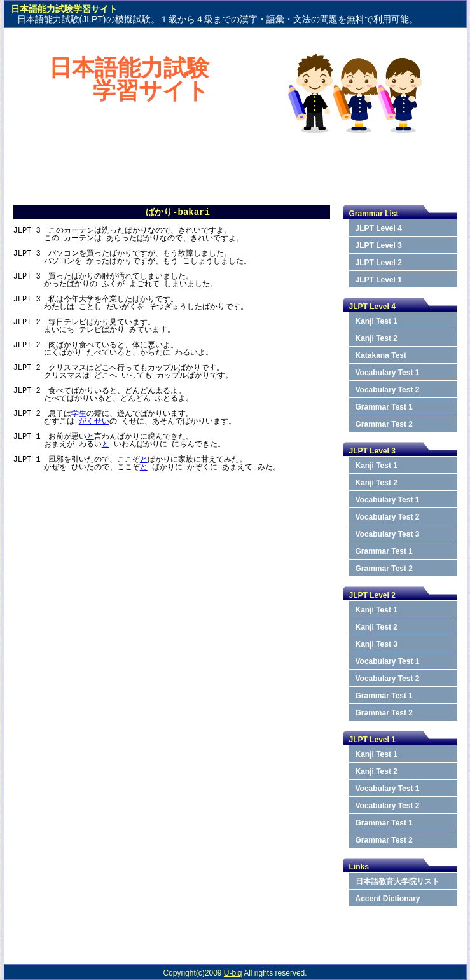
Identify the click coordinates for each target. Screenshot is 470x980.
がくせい (94, 421)
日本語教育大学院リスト (397, 881)
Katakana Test (381, 355)
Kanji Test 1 (377, 321)
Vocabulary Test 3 (388, 534)
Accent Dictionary (388, 899)
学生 (79, 414)
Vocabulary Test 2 (388, 390)
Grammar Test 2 (384, 424)
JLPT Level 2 (379, 263)
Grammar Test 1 (384, 407)
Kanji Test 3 (377, 644)
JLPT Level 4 (379, 228)
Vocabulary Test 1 (388, 373)
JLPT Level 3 (379, 245)
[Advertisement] (235, 166)
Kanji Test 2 (377, 338)
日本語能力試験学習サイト (129, 79)
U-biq (233, 973)
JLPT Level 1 (379, 280)
